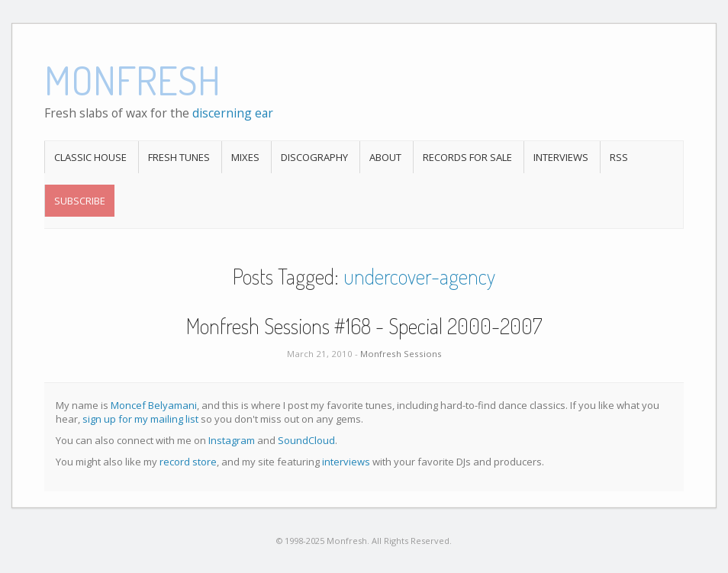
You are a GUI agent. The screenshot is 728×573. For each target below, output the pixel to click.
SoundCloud (306, 440)
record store (188, 462)
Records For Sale (467, 157)
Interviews (561, 157)
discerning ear (233, 113)
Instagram (232, 440)
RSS (619, 157)
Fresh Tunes (179, 157)
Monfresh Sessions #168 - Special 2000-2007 (364, 326)
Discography (314, 157)
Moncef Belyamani (154, 405)
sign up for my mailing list (140, 419)
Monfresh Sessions (401, 354)
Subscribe (80, 201)
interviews (346, 462)
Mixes (245, 157)
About (385, 157)
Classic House (90, 157)
